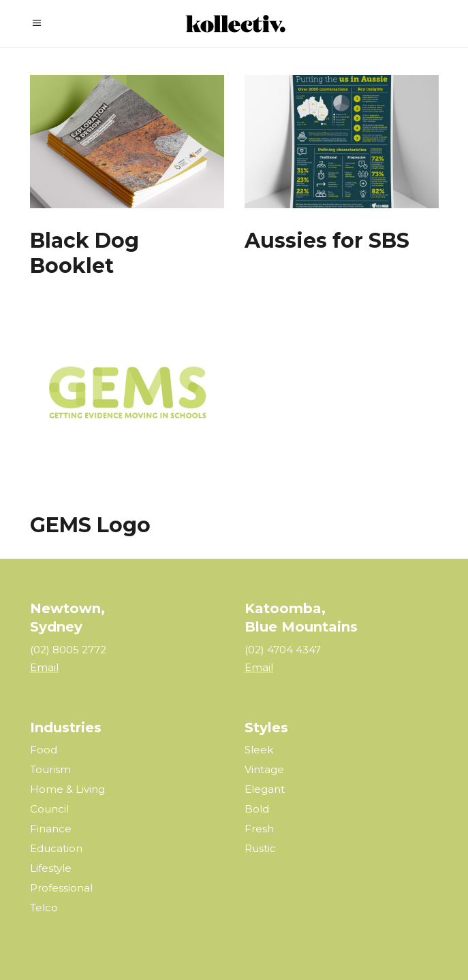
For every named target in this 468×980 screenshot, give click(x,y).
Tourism (50, 769)
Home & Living (67, 789)
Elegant (265, 789)
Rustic (260, 848)
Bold (257, 809)
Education (56, 848)
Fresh (259, 829)
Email (44, 667)
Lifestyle (51, 868)
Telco (44, 908)
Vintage (264, 769)
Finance (51, 829)
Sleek (259, 750)
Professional (61, 888)
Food (44, 750)
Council (49, 809)
